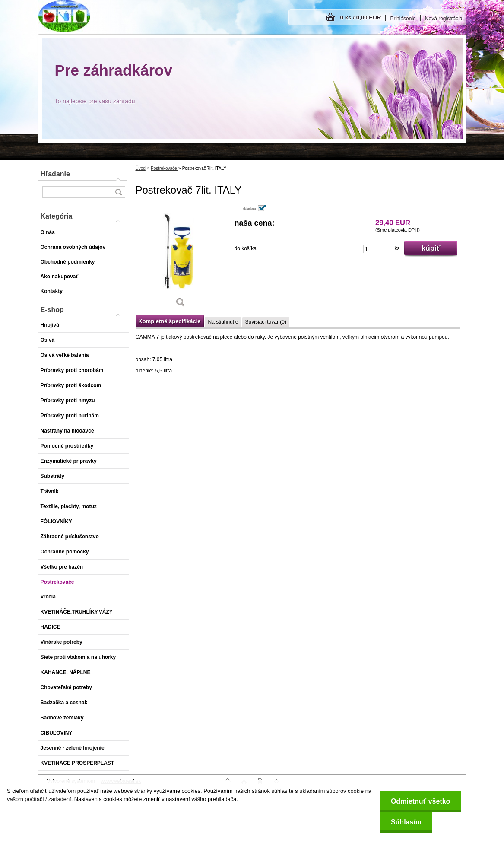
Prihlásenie (403, 19)
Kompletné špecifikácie (170, 321)
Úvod (141, 168)
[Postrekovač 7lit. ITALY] (181, 259)
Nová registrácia (444, 19)
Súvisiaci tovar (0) (266, 322)
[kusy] (377, 249)
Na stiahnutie (223, 322)
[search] (118, 192)
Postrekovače (164, 168)
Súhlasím (406, 822)
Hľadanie (55, 174)
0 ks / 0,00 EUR (361, 17)
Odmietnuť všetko (420, 801)
